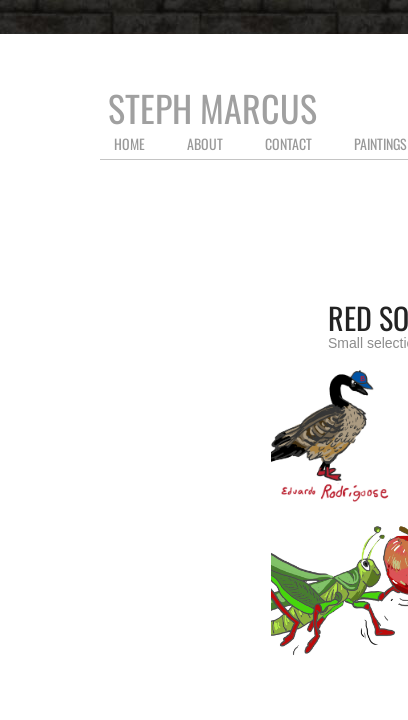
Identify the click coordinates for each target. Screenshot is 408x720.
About (205, 143)
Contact (288, 143)
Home (129, 143)
